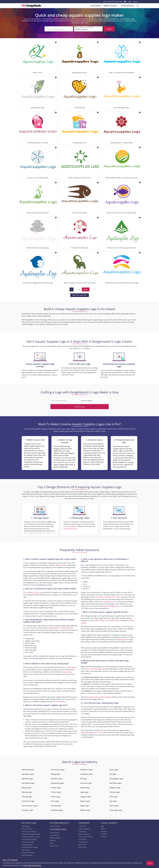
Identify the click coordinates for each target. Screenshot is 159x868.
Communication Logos (30, 805)
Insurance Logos (86, 782)
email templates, (71, 526)
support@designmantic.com (113, 605)
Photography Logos (116, 778)
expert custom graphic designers (100, 696)
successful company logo (100, 683)
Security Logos (115, 791)
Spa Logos (113, 800)
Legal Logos (84, 791)
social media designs (112, 620)
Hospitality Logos (86, 773)
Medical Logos (85, 809)
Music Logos (114, 769)
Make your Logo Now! (80, 294)
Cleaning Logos (27, 796)
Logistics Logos (86, 796)
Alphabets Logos (27, 778)
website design (99, 620)
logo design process (109, 601)
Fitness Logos (56, 796)
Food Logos (55, 800)
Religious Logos (115, 787)
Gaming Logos (56, 805)
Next (86, 289)
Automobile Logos (28, 782)
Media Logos (85, 805)
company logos (67, 671)
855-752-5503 (119, 2)
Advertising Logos (28, 769)
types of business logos (94, 668)
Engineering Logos (57, 782)
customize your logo (32, 592)
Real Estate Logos (116, 782)
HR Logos (84, 778)
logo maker (62, 564)
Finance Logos (56, 791)
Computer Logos (27, 809)
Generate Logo (80, 406)
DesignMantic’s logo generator (60, 627)
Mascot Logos (85, 800)
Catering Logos (27, 791)
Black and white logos (107, 676)
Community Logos (28, 800)
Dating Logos (56, 773)
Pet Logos (113, 773)
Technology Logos (116, 809)
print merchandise (59, 701)
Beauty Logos (26, 787)
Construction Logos (58, 769)
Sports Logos (114, 805)
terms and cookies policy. (32, 865)
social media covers (70, 528)
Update (109, 29)
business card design (32, 728)
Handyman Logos (86, 769)
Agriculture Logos (28, 773)
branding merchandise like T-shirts (108, 596)
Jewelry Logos (85, 787)
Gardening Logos (57, 809)
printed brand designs (114, 692)
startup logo (71, 667)
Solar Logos (114, 796)
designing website (123, 639)
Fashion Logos (56, 787)
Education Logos (57, 778)
